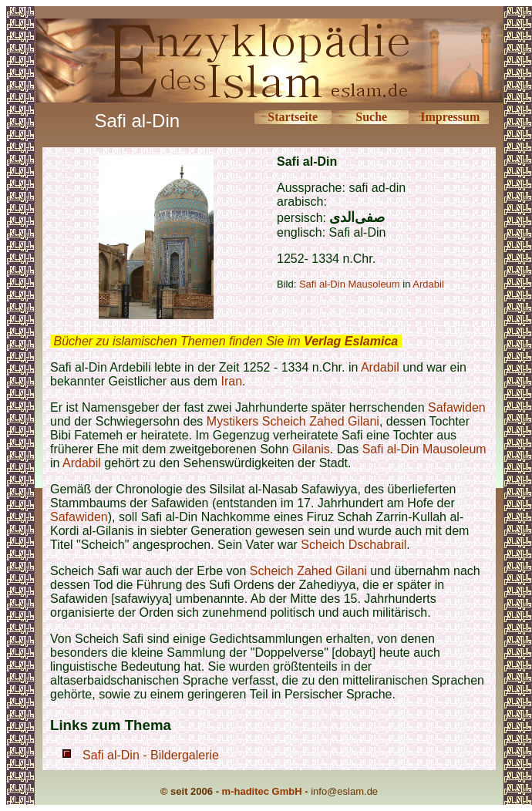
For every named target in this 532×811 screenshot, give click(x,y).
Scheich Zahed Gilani (321, 421)
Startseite (293, 117)
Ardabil (380, 367)
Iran (231, 381)
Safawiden (457, 407)
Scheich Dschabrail (354, 545)
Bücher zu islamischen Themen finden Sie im (226, 341)
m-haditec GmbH (262, 791)
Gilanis (311, 449)
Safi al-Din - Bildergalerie (151, 755)
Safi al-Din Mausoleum (350, 284)
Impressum (450, 117)
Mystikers (233, 421)
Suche (371, 117)
